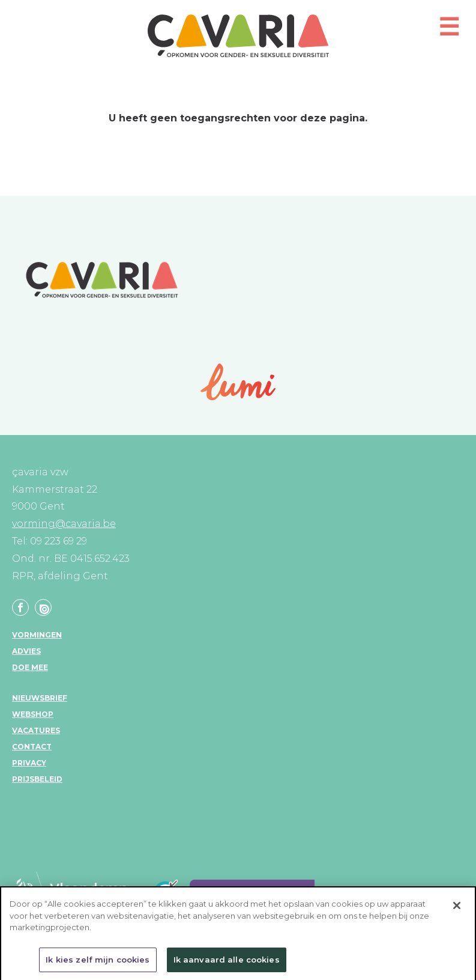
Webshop (33, 714)
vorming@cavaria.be (64, 524)
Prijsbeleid (37, 779)
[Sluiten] (457, 910)
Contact (32, 747)
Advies (26, 651)
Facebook (20, 607)
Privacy (29, 763)
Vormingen (37, 635)
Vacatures (36, 730)
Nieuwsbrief (40, 698)
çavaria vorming (238, 36)
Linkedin (43, 607)
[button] (449, 32)
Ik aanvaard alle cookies (227, 964)
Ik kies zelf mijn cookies (98, 964)
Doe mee (30, 667)
